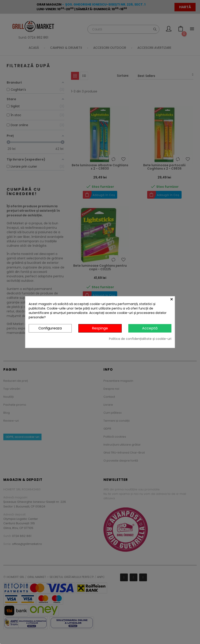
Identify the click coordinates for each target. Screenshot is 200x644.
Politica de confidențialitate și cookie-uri (140, 339)
